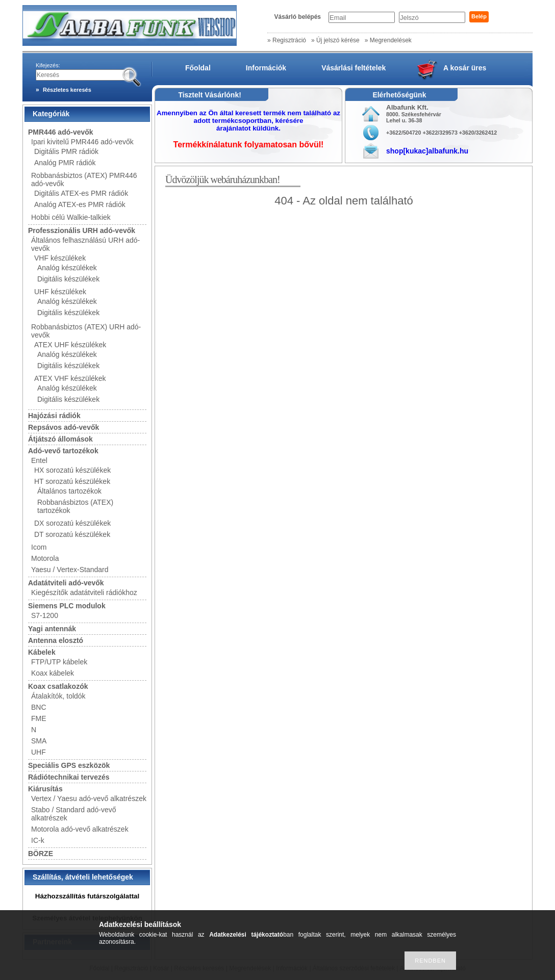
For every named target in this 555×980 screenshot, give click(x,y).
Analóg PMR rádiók (65, 163)
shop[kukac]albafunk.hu (427, 151)
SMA (39, 741)
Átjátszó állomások (60, 439)
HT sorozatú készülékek (72, 481)
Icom (39, 547)
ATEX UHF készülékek (70, 345)
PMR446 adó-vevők (61, 132)
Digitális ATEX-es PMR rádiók (81, 193)
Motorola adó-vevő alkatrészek (80, 829)
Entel (39, 460)
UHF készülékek (60, 292)
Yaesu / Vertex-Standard (70, 570)
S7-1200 (45, 615)
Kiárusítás (45, 789)
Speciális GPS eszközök (69, 765)
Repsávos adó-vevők (64, 427)
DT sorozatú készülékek (72, 534)
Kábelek (42, 652)
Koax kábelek (53, 673)
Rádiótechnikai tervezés (69, 777)
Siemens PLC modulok (67, 606)
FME (39, 718)
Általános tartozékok (69, 491)
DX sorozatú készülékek (72, 523)
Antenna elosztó (56, 640)
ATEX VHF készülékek (70, 378)
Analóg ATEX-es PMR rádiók (80, 204)
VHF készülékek (60, 258)
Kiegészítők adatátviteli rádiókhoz (84, 592)
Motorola (45, 558)
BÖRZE (41, 854)
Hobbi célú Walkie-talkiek (71, 217)
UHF (39, 752)
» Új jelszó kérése (335, 40)
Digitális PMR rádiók (66, 151)
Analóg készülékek (67, 268)
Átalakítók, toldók (58, 696)
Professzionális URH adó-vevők (82, 230)
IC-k (38, 840)
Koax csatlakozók (58, 686)
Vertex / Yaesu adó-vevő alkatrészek (89, 798)
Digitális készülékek (68, 279)
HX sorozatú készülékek (72, 470)
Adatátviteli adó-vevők (66, 583)
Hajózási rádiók (54, 416)
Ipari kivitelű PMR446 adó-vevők (82, 142)
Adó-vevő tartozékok (63, 451)
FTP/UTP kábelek (59, 662)
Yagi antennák (52, 629)
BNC (39, 707)
